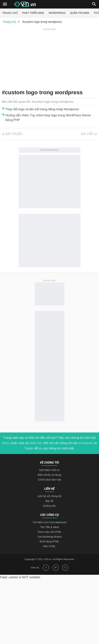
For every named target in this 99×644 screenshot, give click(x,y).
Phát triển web (33, 13)
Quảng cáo (49, 506)
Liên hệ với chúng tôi (49, 496)
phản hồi (35, 443)
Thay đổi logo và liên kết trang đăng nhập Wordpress (42, 109)
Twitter (29, 448)
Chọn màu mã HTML (49, 532)
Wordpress (57, 13)
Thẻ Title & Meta (49, 527)
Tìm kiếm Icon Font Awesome (49, 522)
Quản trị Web (80, 13)
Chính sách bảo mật (49, 480)
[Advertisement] (50, 57)
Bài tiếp (87, 134)
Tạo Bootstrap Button (49, 537)
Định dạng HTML (49, 541)
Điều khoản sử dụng (49, 475)
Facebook (86, 443)
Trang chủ (10, 13)
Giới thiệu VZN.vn (49, 470)
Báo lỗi (49, 501)
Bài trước (14, 134)
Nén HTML (50, 546)
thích (6, 443)
